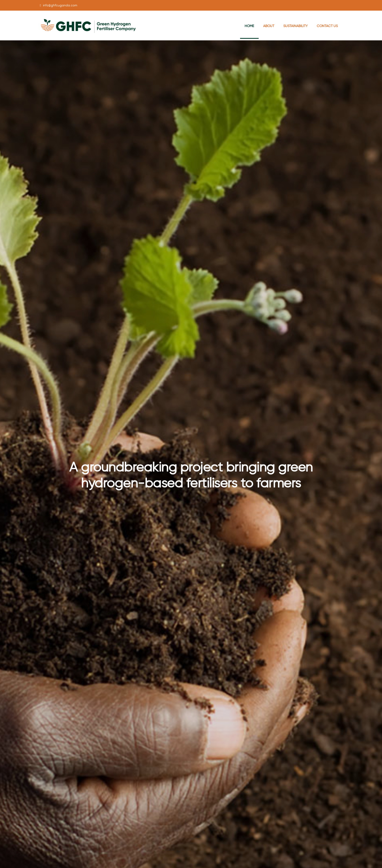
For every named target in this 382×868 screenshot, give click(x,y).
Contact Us (327, 26)
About (269, 26)
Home (249, 26)
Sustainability (296, 26)
